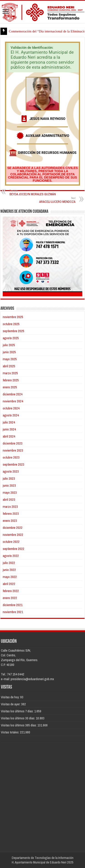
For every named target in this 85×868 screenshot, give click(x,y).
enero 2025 (10, 387)
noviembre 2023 (13, 450)
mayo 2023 (10, 492)
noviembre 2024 (13, 401)
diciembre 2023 (13, 443)
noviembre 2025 (13, 317)
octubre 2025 (11, 324)
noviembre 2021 (13, 612)
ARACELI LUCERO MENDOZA (52, 200)
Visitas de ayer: (11, 704)
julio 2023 (9, 478)
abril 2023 (9, 499)
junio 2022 (9, 570)
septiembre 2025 (13, 331)
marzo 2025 (10, 373)
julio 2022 (9, 563)
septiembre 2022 (13, 549)
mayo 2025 (10, 359)
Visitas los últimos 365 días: (19, 725)
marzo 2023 (10, 507)
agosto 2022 (11, 556)
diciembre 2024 (13, 394)
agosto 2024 (11, 415)
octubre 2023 (11, 457)
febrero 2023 (11, 514)
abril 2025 (9, 366)
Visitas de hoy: (11, 697)
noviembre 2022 (13, 535)
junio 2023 (9, 485)
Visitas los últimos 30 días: (18, 718)
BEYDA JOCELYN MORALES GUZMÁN (33, 192)
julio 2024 (9, 422)
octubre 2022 (11, 542)
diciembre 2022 (13, 528)
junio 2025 (9, 352)
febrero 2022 (11, 591)
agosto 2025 (11, 338)
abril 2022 (9, 584)
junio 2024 (9, 429)
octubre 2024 (11, 408)
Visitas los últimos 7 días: (18, 711)
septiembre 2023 (13, 464)
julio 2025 (9, 345)
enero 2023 (10, 521)
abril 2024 (9, 436)
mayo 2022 (10, 577)
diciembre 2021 (13, 605)
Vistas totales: (10, 732)
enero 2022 (10, 598)
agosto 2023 (11, 471)
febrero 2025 (11, 380)
